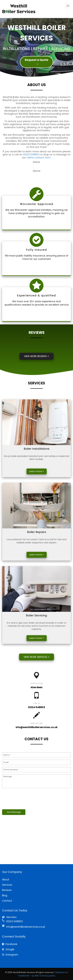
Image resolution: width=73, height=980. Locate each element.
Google (8, 949)
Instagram (10, 955)
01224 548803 (31, 155)
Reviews (7, 890)
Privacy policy (48, 976)
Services (7, 885)
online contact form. (39, 158)
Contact (7, 901)
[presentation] (23, 799)
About (6, 880)
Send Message (14, 812)
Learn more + (37, 471)
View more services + (36, 657)
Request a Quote (37, 62)
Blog (5, 895)
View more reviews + (36, 356)
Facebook (10, 944)
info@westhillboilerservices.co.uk (37, 727)
